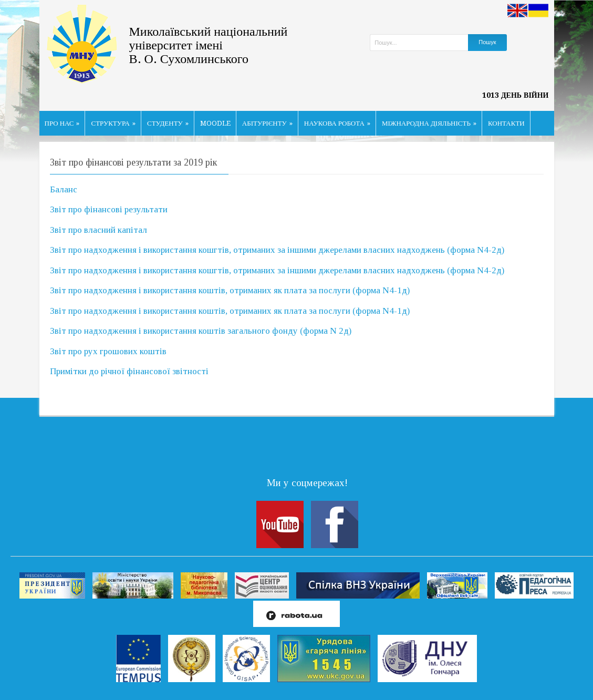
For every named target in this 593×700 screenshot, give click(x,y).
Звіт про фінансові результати (109, 209)
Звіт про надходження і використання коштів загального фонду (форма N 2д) (201, 331)
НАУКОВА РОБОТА (337, 123)
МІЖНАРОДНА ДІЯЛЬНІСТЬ (429, 123)
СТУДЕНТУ (168, 123)
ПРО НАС (62, 123)
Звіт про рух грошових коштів (108, 351)
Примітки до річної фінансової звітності (129, 371)
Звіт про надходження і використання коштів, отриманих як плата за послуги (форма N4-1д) (230, 290)
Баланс (64, 189)
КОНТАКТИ (506, 123)
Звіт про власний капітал (98, 230)
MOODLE (215, 123)
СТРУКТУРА (113, 123)
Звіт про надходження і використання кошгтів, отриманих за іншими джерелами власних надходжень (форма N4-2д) (277, 250)
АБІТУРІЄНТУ (267, 123)
